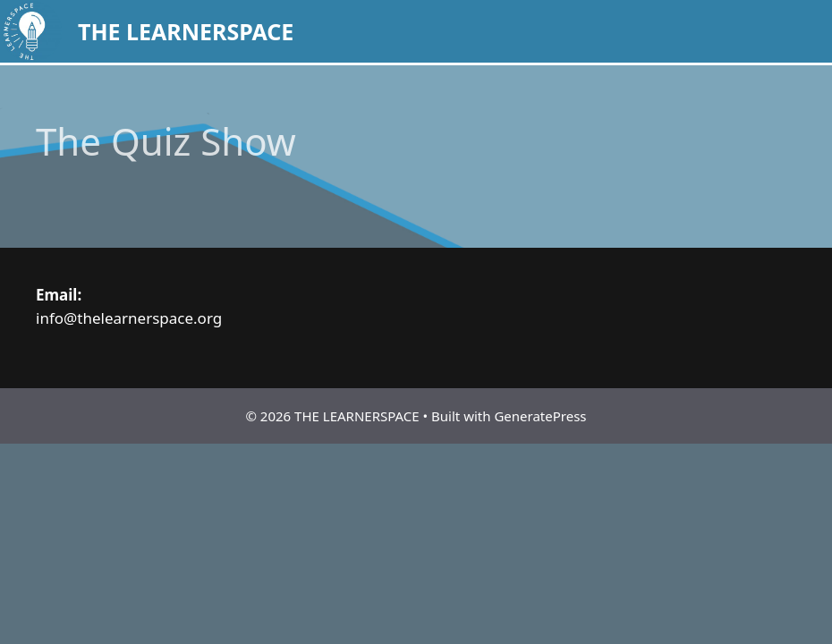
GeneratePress (540, 416)
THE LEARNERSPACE (186, 31)
